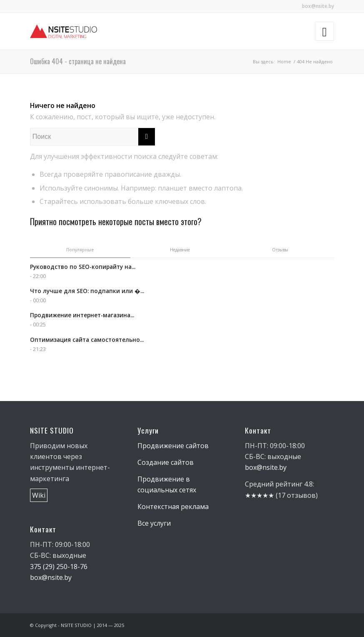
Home (284, 61)
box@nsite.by (318, 6)
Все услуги (154, 523)
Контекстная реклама (173, 507)
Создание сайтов (166, 462)
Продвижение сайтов (173, 446)
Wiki (39, 495)
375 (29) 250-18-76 (59, 567)
